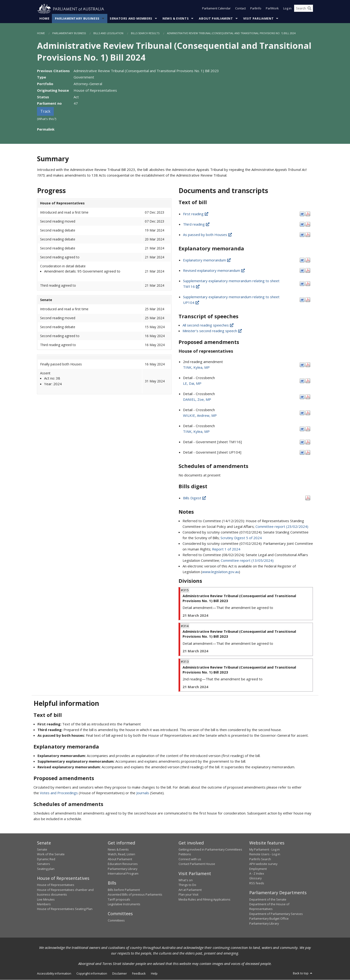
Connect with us (190, 859)
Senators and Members (131, 19)
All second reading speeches (208, 325)
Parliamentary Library (123, 869)
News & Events (176, 19)
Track (45, 112)
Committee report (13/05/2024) (247, 561)
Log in (287, 9)
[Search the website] (304, 9)
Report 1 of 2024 (226, 549)
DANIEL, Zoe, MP (197, 400)
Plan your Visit (188, 895)
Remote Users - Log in (265, 854)
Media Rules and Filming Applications (204, 899)
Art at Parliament (190, 890)
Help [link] (154, 974)
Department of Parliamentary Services (276, 914)
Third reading (197, 224)
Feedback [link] (139, 974)
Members (44, 904)
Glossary (255, 878)
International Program (123, 874)
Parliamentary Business (77, 19)
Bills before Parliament (124, 890)
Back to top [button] (303, 973)
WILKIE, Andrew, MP (200, 416)
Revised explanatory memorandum (214, 270)
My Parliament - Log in (265, 850)
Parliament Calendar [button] (216, 9)
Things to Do (187, 885)
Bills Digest (195, 498)
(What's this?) (47, 119)
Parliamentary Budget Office (269, 919)
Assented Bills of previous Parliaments (135, 895)
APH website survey (263, 864)
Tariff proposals (119, 899)
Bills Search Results (145, 33)
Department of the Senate (268, 899)
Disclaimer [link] (120, 974)
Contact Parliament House (197, 864)
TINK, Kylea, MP (196, 368)
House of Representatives (56, 885)
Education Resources (123, 864)
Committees (116, 921)
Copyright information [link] (92, 974)
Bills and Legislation (108, 33)
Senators (44, 864)
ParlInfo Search (260, 859)
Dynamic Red (46, 859)
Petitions (185, 854)
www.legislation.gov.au (221, 572)
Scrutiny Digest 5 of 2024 (241, 538)
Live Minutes (46, 899)
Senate (42, 850)
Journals (143, 793)
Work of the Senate (51, 854)
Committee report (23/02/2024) (282, 527)
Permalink (46, 129)
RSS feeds (257, 883)
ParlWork (272, 9)
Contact (240, 9)
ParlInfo (256, 9)
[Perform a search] (309, 9)
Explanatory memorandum (207, 260)
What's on (186, 880)
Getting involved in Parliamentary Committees (210, 850)
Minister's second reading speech (212, 331)
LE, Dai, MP (192, 384)
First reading (196, 214)
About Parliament (216, 19)
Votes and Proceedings (59, 793)
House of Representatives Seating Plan (65, 909)
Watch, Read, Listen (121, 854)
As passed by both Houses (208, 235)
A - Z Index (257, 874)
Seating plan (46, 869)
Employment (258, 869)
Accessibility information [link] (54, 974)
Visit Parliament (258, 19)
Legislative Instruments (124, 904)
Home (44, 19)
